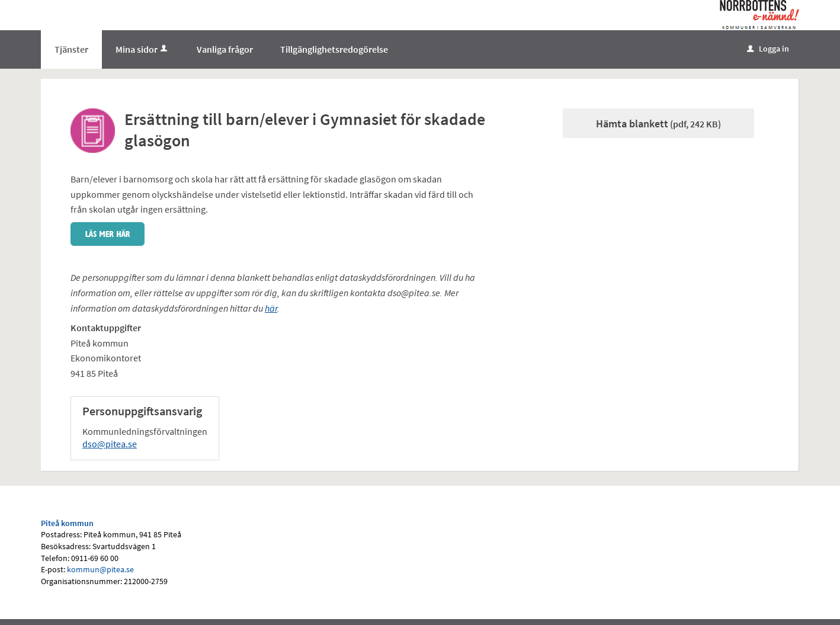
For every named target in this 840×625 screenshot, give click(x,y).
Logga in (768, 49)
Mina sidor (142, 49)
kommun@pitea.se (100, 569)
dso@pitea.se (110, 444)
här (271, 308)
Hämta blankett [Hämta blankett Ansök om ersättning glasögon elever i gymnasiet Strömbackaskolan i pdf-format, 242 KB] (658, 124)
